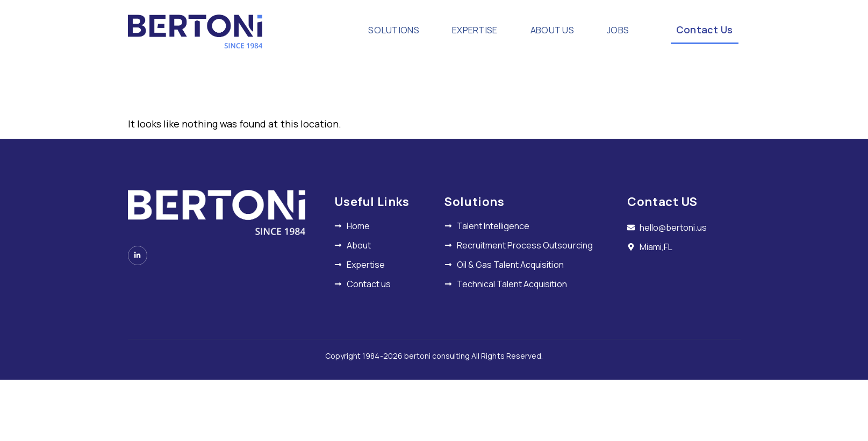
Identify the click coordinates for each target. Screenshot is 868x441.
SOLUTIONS (376, 30)
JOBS (615, 30)
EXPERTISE (465, 30)
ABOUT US (551, 30)
